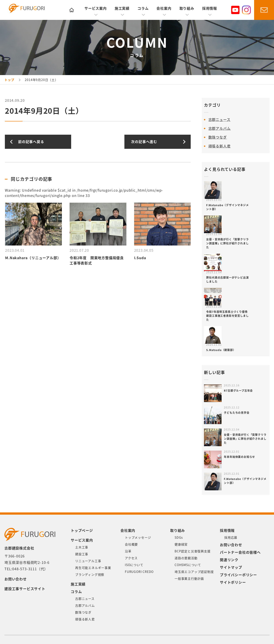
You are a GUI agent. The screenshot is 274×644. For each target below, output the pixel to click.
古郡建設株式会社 (34, 10)
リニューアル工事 (88, 561)
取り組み (187, 8)
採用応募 (231, 538)
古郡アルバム (220, 128)
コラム (143, 8)
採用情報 (210, 8)
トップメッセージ (138, 538)
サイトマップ (231, 567)
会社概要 (131, 544)
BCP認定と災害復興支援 (193, 551)
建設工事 (82, 554)
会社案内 (164, 8)
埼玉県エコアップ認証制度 (194, 572)
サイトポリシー (233, 582)
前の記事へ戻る (31, 142)
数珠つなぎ (218, 137)
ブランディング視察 (90, 575)
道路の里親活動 (186, 558)
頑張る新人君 (220, 146)
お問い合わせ (16, 579)
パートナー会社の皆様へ (240, 552)
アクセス (131, 558)
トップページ (82, 531)
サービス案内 (96, 8)
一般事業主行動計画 (189, 579)
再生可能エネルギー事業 (93, 568)
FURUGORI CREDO (139, 572)
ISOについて (134, 565)
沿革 (128, 551)
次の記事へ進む (144, 142)
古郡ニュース (220, 120)
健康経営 (181, 544)
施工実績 (122, 8)
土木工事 (82, 547)
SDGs (179, 538)
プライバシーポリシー (238, 575)
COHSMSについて (188, 565)
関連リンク (229, 560)
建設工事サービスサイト (25, 589)
